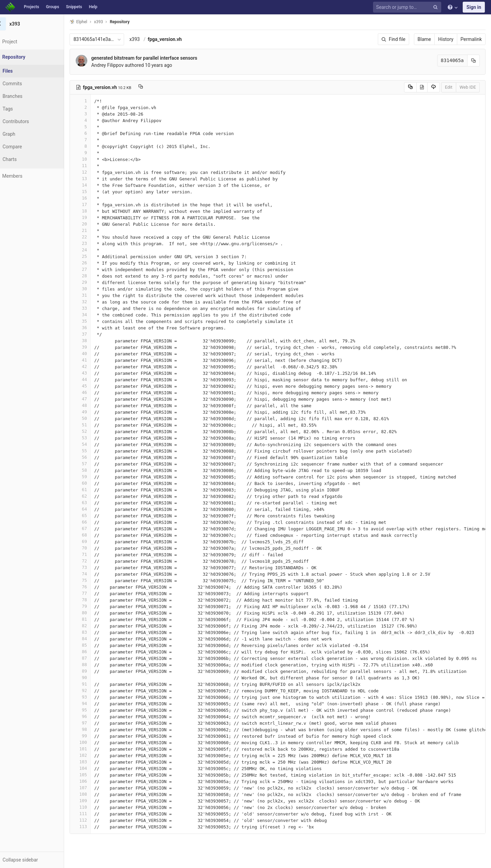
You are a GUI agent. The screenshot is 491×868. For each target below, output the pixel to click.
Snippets (74, 7)
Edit (449, 87)
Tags (19, 109)
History (446, 39)
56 (91, 457)
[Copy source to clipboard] (410, 87)
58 (91, 470)
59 (91, 477)
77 (91, 593)
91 (91, 684)
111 (91, 814)
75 (91, 580)
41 (91, 360)
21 (91, 230)
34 (91, 315)
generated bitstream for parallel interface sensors (155, 58)
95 (91, 710)
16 (91, 198)
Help (93, 7)
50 (91, 418)
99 (91, 736)
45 (91, 386)
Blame (424, 39)
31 (91, 295)
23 (91, 243)
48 (91, 405)
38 (91, 341)
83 (91, 632)
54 (91, 444)
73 (91, 567)
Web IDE (468, 87)
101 (91, 749)
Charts (21, 159)
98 (91, 729)
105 (91, 775)
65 (91, 516)
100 (91, 742)
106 (91, 781)
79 (91, 606)
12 (91, 172)
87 (91, 658)
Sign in (474, 7)
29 (91, 282)
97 (91, 723)
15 (91, 192)
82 (91, 626)
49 (91, 412)
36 (91, 328)
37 (91, 334)
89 (91, 671)
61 (91, 490)
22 (91, 237)
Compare (23, 147)
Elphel (89, 22)
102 (91, 755)
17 (91, 204)
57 (91, 464)
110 (91, 807)
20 (91, 224)
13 (91, 179)
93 (91, 697)
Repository (131, 22)
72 (91, 561)
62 (91, 496)
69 (91, 541)
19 (91, 217)
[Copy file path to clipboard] (151, 87)
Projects (32, 7)
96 (91, 716)
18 (91, 211)
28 (91, 276)
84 (91, 639)
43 (91, 373)
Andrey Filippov (118, 65)
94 (91, 703)
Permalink (471, 39)
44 (91, 379)
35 (91, 321)
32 (91, 302)
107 (91, 788)
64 (91, 509)
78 (91, 600)
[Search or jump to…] (408, 7)
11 (91, 166)
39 (91, 347)
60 (91, 483)
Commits (23, 84)
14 (91, 185)
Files (19, 71)
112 (91, 820)
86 (91, 652)
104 (91, 768)
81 (91, 619)
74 (91, 574)
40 (91, 354)
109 (91, 801)
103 (91, 762)
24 (91, 250)
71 (91, 554)
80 (91, 613)
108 (91, 794)
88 (91, 665)
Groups (53, 7)
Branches (24, 96)
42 (91, 366)
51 (91, 425)
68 (91, 535)
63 (91, 503)
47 (91, 399)
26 (91, 263)
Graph (20, 134)
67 (91, 528)
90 (91, 678)
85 (91, 645)
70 (91, 548)
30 (91, 289)
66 (91, 522)
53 (91, 438)
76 (91, 587)
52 (91, 431)
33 (91, 308)
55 (91, 451)
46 (91, 392)
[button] (37, 860)
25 (91, 256)
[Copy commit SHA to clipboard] (474, 61)
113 (91, 827)
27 (91, 269)
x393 (145, 39)
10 (91, 159)
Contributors (27, 121)
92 (91, 690)
